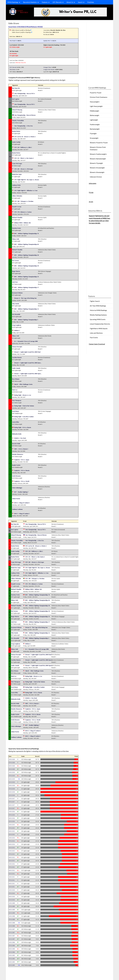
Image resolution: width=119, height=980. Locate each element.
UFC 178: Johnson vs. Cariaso (23, 212)
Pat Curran (15, 261)
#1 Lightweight (48, 47)
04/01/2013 (12, 857)
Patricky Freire (16, 228)
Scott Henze (16, 411)
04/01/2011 (12, 883)
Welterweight (95, 115)
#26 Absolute (13, 53)
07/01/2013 (12, 854)
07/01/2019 (12, 776)
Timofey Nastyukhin (18, 121)
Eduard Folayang (17, 110)
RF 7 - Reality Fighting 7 (21, 492)
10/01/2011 (12, 877)
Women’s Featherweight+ (98, 154)
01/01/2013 (12, 861)
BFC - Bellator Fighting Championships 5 (26, 320)
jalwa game (93, 183)
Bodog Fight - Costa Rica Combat (24, 417)
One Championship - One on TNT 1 (25, 104)
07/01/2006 (12, 946)
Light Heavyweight (96, 106)
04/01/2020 (12, 766)
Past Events (94, 338)
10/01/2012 (12, 864)
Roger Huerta (16, 271)
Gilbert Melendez (17, 196)
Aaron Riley (16, 422)
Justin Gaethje (16, 142)
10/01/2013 (12, 851)
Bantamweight (95, 129)
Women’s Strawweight (97, 168)
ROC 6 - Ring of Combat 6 (22, 503)
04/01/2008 (12, 923)
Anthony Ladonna (17, 509)
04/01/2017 (12, 805)
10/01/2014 (12, 838)
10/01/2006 (12, 942)
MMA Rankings (13, 2)
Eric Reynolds (16, 314)
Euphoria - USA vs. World (22, 481)
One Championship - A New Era (23, 126)
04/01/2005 (12, 962)
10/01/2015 (12, 825)
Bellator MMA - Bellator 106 (22, 223)
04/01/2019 (12, 779)
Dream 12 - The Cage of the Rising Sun (25, 298)
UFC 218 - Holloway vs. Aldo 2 (23, 147)
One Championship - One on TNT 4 (25, 94)
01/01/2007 (12, 939)
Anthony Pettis (16, 185)
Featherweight (95, 124)
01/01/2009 (12, 913)
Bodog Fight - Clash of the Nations (24, 406)
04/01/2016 (12, 818)
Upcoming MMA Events (98, 319)
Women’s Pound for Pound (99, 143)
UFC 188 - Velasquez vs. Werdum (24, 201)
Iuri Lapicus (16, 99)
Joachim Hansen (17, 357)
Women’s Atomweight (97, 172)
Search (80, 2)
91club (91, 192)
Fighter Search (95, 301)
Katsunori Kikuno (17, 293)
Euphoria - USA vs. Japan (22, 460)
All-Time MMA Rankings (98, 306)
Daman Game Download (97, 344)
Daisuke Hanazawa (18, 454)
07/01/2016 (12, 815)
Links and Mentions (96, 333)
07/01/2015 (12, 828)
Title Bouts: (13, 69)
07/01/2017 (12, 802)
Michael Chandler (17, 217)
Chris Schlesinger (17, 488)
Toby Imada (16, 304)
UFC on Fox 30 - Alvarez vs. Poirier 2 (25, 137)
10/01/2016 (12, 812)
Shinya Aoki (16, 239)
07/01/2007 (12, 933)
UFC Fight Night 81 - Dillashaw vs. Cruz (26, 190)
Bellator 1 (17, 330)
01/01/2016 (12, 821)
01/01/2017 (12, 808)
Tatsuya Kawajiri (17, 347)
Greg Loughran (17, 325)
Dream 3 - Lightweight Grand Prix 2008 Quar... (28, 363)
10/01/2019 (12, 772)
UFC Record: (13, 67)
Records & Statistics (30, 2)
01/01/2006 (12, 952)
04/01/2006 (12, 949)
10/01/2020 (12, 759)
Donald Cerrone (17, 207)
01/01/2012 (12, 874)
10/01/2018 (12, 785)
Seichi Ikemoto (16, 476)
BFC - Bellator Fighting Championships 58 (27, 255)
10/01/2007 (12, 929)
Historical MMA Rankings (98, 310)
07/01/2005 (12, 959)
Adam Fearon (16, 499)
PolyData (91, 2)
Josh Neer (15, 282)
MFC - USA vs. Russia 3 (21, 449)
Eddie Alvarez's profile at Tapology (21, 32)
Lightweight (94, 120)
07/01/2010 (12, 893)
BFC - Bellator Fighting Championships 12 (27, 309)
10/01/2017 (12, 799)
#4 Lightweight (14, 56)
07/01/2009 (12, 906)
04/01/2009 (12, 910)
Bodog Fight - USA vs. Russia (23, 427)
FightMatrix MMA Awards (99, 329)
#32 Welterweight (14, 47)
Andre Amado (16, 368)
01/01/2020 (12, 769)
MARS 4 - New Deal (20, 438)
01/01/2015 (12, 834)
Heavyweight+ (95, 102)
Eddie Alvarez (14, 23)
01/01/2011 (12, 887)
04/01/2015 (12, 831)
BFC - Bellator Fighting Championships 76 (27, 233)
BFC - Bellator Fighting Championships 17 (27, 287)
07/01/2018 (12, 789)
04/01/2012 (12, 870)
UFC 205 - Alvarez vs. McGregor (24, 169)
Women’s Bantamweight (98, 159)
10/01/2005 (12, 955)
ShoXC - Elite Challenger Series (23, 384)
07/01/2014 (12, 841)
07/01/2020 (12, 763)
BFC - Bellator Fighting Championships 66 (27, 244)
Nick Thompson (17, 400)
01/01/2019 (12, 782)
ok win (91, 202)
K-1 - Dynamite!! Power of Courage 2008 (26, 341)
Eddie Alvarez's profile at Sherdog (21, 30)
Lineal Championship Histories (100, 324)
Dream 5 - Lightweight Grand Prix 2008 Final (27, 352)
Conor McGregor (17, 164)
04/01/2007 (12, 936)
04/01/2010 (12, 896)
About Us (70, 2)
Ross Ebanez (16, 379)
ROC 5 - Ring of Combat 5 (22, 514)
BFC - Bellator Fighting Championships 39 (27, 266)
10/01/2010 (12, 890)
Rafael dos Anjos (17, 174)
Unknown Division (96, 177)
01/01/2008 (12, 926)
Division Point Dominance (99, 97)
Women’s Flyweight (96, 163)
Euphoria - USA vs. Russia (22, 470)
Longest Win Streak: (49, 69)
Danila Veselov (16, 465)
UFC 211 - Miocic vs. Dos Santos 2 (24, 158)
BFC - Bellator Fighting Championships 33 (27, 277)
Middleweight (94, 111)
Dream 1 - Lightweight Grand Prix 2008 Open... (28, 374)
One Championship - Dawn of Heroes (25, 115)
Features (45, 2)
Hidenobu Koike (17, 434)
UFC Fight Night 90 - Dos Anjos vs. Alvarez (27, 180)
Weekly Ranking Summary (98, 315)
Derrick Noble (16, 444)
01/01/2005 (12, 965)
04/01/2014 (12, 844)
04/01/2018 (12, 792)
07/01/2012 (12, 867)
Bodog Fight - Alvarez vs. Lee (23, 395)
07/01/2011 (12, 880)
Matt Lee (15, 390)
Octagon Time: (47, 67)
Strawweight (94, 138)
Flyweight (93, 133)
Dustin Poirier (16, 131)
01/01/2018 (12, 795)
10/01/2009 (12, 903)
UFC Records (57, 2)
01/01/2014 (12, 848)
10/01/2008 (12, 916)
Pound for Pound (96, 93)
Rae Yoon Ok (22, 63)
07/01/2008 (12, 919)
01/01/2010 (12, 900)
